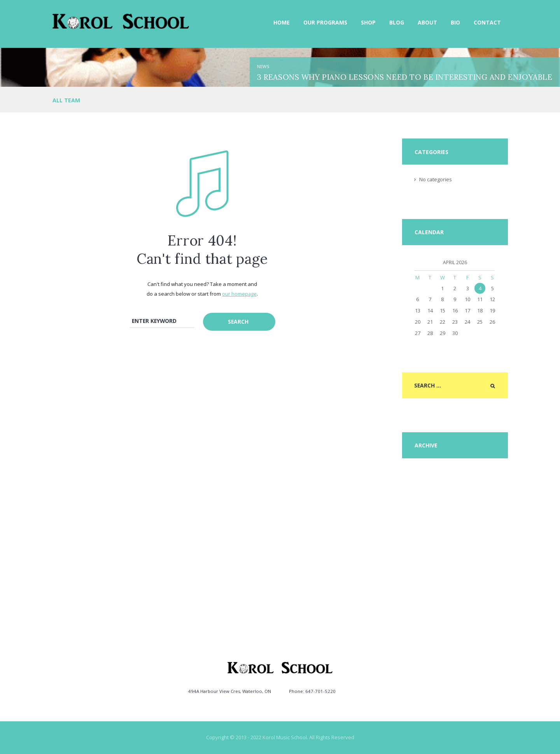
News (263, 66)
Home (282, 22)
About (427, 22)
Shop (368, 22)
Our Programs (325, 22)
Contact (487, 22)
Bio (455, 22)
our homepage (240, 294)
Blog (397, 22)
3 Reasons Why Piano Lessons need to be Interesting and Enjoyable (405, 77)
